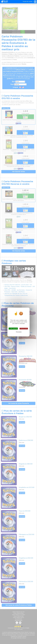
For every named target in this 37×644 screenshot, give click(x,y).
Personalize (19, 332)
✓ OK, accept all (13, 329)
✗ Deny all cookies (24, 329)
